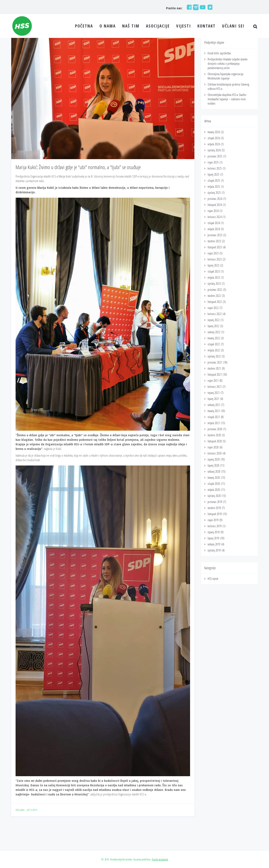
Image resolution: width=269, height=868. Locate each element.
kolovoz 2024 (215, 217)
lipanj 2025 (213, 174)
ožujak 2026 (214, 138)
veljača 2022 (214, 350)
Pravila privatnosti (160, 859)
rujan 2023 (213, 253)
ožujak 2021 (214, 417)
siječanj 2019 (214, 550)
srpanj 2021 (214, 393)
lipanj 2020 (213, 465)
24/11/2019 (32, 810)
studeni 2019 (214, 508)
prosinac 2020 (215, 429)
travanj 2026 (214, 132)
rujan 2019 (213, 520)
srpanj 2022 (214, 320)
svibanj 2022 (214, 332)
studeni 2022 (214, 296)
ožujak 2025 (214, 180)
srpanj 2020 (214, 459)
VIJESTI (184, 26)
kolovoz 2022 (215, 314)
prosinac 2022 (215, 290)
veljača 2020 (214, 490)
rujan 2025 (213, 162)
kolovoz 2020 (215, 453)
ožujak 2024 (214, 223)
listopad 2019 (215, 514)
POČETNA (84, 26)
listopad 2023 (215, 247)
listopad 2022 (215, 302)
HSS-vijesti (20, 810)
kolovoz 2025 (215, 168)
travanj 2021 (214, 411)
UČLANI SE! (233, 26)
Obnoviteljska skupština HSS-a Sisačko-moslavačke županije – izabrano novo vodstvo (227, 99)
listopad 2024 (215, 205)
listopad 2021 (215, 374)
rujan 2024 (213, 211)
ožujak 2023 (214, 271)
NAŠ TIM (131, 26)
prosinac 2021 (215, 362)
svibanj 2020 (214, 471)
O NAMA (108, 26)
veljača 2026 (214, 144)
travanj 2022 (214, 338)
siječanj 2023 (214, 284)
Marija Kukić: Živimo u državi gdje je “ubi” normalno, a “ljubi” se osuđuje (78, 167)
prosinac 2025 (215, 156)
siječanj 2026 (214, 150)
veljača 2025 (214, 187)
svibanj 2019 (214, 544)
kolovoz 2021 (215, 387)
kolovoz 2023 (215, 259)
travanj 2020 (214, 478)
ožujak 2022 (214, 344)
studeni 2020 (214, 435)
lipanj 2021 (213, 399)
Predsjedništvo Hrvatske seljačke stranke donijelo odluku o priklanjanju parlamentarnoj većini (228, 64)
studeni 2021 (214, 368)
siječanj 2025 (214, 193)
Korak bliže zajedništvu (219, 53)
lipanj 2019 (213, 538)
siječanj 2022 (214, 356)
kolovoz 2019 (215, 526)
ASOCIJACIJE (158, 26)
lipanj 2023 (213, 265)
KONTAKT (207, 26)
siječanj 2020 (214, 496)
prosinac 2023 (215, 235)
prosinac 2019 (215, 502)
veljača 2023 (214, 277)
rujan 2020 (213, 447)
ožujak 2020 (214, 484)
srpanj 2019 (214, 532)
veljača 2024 (214, 229)
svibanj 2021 (214, 405)
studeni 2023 (214, 241)
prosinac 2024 (215, 199)
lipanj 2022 (213, 326)
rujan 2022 (213, 308)
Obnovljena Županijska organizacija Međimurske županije (225, 76)
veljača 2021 (214, 423)
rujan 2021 (213, 381)
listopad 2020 (215, 441)
